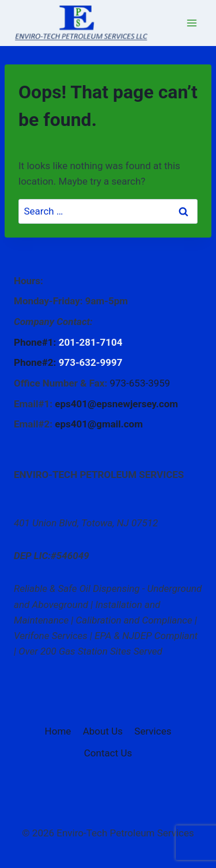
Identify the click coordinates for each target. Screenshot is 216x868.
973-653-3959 (140, 383)
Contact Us (108, 753)
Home (58, 731)
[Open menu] (192, 23)
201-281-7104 (91, 342)
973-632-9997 (91, 362)
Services (153, 731)
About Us (103, 731)
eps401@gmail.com (99, 424)
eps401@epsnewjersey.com (116, 404)
